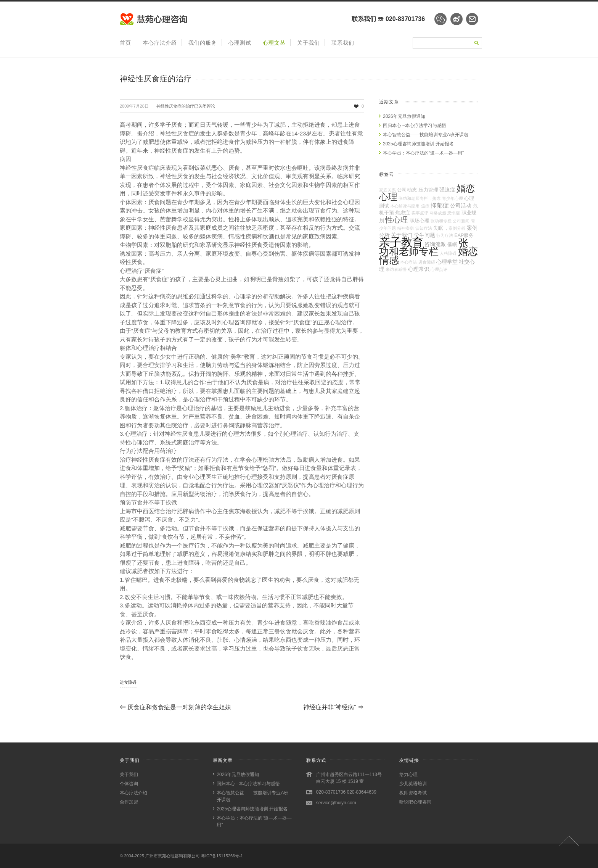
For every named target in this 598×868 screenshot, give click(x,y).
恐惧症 (454, 213)
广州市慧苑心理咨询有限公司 (173, 856)
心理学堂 (447, 262)
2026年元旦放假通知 (404, 116)
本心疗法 (408, 262)
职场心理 (420, 221)
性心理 (397, 220)
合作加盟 (129, 802)
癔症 (425, 206)
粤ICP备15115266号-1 (222, 856)
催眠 (452, 245)
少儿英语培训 (413, 784)
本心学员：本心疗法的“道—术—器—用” (423, 153)
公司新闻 (461, 221)
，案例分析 (455, 228)
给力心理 (408, 775)
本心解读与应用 (405, 206)
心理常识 (419, 269)
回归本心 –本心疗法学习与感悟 (415, 126)
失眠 (438, 228)
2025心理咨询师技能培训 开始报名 (418, 144)
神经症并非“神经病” (334, 707)
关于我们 (309, 43)
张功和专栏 (441, 221)
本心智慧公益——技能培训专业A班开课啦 (426, 135)
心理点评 (439, 269)
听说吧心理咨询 (415, 802)
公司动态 (407, 190)
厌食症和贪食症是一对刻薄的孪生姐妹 (175, 707)
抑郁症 (440, 205)
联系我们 (343, 43)
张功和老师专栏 (424, 247)
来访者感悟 (396, 269)
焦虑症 (403, 213)
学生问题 (424, 235)
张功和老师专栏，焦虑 (420, 198)
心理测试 (240, 43)
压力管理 (428, 190)
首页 (125, 43)
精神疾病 (405, 228)
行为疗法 (445, 235)
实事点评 (420, 213)
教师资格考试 (413, 793)
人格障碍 (448, 253)
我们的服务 (203, 43)
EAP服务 (464, 235)
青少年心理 (453, 198)
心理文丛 (274, 43)
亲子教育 (401, 242)
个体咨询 (129, 784)
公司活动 (461, 206)
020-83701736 (405, 19)
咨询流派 (435, 244)
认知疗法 (424, 228)
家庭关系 (387, 190)
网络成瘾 (438, 213)
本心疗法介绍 (160, 43)
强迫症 (447, 190)
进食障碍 (128, 682)
